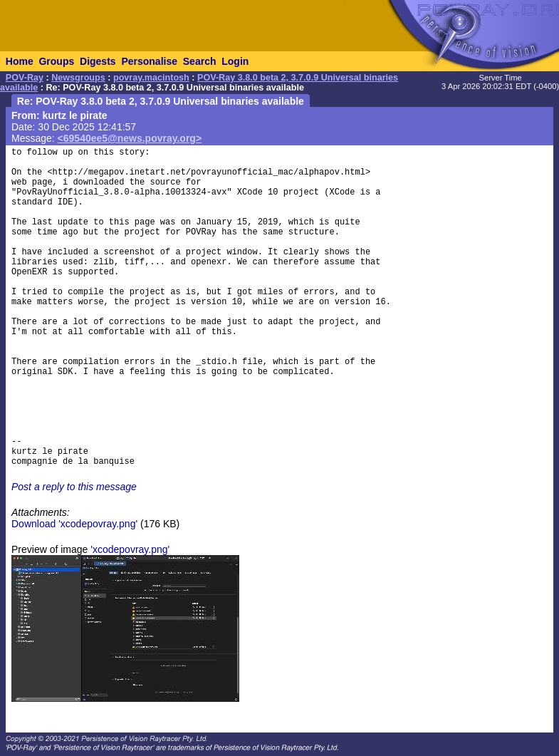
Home (20, 61)
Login (235, 61)
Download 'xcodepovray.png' (74, 524)
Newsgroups (78, 78)
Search (200, 61)
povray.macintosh (151, 78)
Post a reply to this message (74, 487)
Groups (56, 61)
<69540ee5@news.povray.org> (130, 138)
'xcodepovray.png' (130, 549)
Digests (98, 61)
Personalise (149, 61)
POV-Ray (25, 78)
